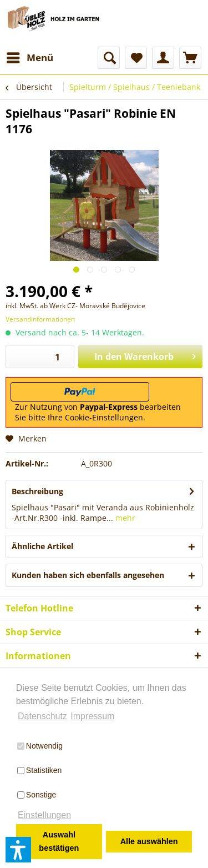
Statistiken (40, 770)
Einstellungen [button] (44, 815)
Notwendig (40, 746)
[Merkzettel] (136, 58)
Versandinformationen (40, 319)
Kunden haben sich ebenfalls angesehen (88, 575)
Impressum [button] (92, 716)
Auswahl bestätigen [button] (59, 841)
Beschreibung (37, 491)
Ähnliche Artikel (42, 546)
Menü (30, 56)
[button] (18, 850)
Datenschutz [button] (42, 716)
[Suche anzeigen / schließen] (109, 58)
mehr (124, 518)
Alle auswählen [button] (149, 841)
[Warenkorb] (190, 58)
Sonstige (37, 795)
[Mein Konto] (163, 58)
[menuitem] (29, 58)
